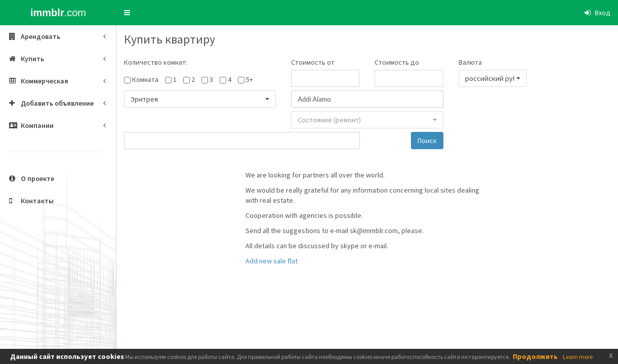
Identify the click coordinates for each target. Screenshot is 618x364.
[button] (127, 13)
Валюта (470, 62)
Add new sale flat (272, 261)
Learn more (578, 357)
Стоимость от (313, 62)
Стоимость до (397, 62)
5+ (250, 79)
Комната (145, 79)
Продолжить (535, 356)
